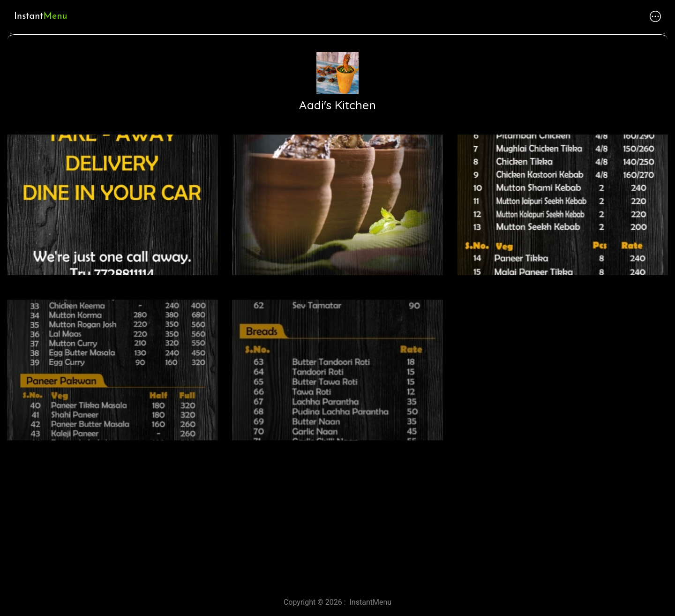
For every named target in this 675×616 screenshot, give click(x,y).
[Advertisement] (281, 508)
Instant (41, 16)
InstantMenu (371, 602)
